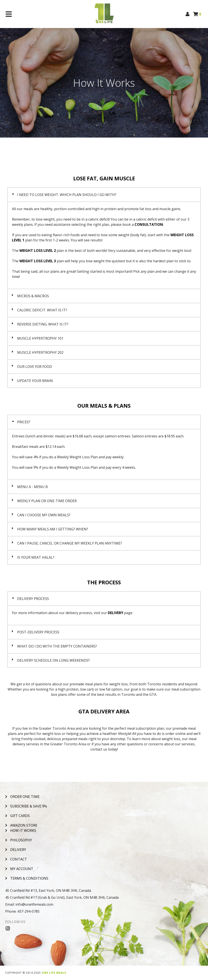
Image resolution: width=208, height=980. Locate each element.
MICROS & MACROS (33, 296)
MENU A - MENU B (32, 487)
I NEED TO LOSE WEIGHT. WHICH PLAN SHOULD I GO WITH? (67, 195)
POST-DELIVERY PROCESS (38, 632)
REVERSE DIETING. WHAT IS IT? (43, 324)
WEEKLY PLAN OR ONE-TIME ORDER (47, 501)
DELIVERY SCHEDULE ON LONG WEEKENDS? (53, 660)
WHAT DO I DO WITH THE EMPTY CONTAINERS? (57, 646)
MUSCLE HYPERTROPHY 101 (40, 338)
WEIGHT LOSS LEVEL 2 (38, 251)
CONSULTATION (149, 224)
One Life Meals (54, 973)
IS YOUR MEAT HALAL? (36, 557)
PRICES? (24, 422)
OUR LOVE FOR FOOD (35, 367)
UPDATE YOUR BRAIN (35, 381)
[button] (104, 195)
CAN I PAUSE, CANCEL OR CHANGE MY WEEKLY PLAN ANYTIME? (70, 543)
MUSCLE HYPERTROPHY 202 (40, 352)
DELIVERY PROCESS (33, 599)
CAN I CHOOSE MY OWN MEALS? (44, 515)
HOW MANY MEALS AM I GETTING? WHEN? (53, 529)
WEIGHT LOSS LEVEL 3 (38, 261)
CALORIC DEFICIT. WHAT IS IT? (42, 310)
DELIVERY (116, 613)
